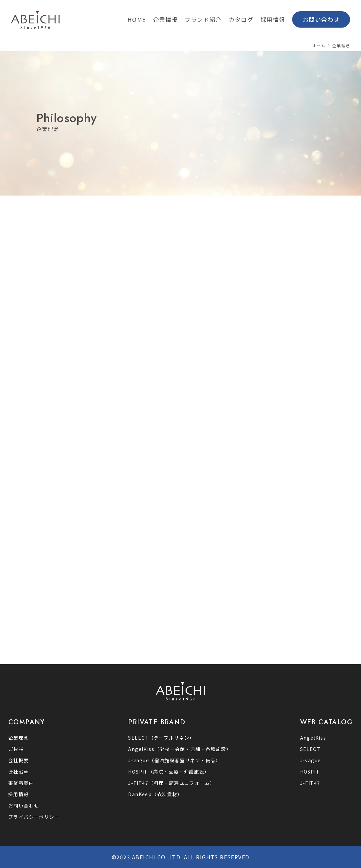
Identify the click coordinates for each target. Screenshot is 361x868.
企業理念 (19, 738)
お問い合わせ (321, 19)
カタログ (241, 19)
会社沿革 (19, 772)
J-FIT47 (310, 783)
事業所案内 (21, 783)
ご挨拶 (16, 749)
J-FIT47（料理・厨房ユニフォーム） (172, 783)
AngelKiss (313, 738)
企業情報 (165, 19)
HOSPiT (310, 772)
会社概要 (19, 760)
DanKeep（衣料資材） (155, 794)
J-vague (311, 760)
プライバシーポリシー (34, 817)
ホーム (319, 45)
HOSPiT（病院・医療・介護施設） (169, 772)
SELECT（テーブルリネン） (161, 738)
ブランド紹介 (203, 19)
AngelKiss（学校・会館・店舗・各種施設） (180, 749)
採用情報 (273, 19)
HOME (137, 19)
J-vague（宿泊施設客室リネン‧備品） (174, 760)
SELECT (310, 749)
